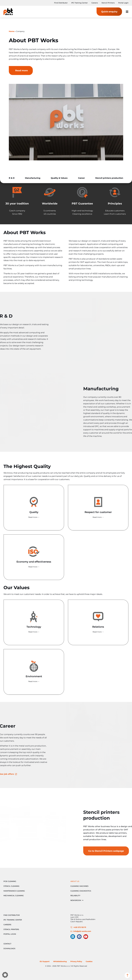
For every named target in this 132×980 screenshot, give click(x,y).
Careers (95, 3)
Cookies (89, 961)
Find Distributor (61, 3)
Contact (7, 944)
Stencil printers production (109, 178)
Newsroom (77, 900)
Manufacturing (33, 178)
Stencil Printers (108, 3)
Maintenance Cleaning (14, 891)
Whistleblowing (60, 961)
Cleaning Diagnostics (81, 891)
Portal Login (123, 3)
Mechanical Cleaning (14, 896)
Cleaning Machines (79, 886)
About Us (75, 881)
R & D (12, 178)
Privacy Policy (76, 961)
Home (12, 31)
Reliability (75, 896)
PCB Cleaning (10, 881)
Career (81, 178)
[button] (5, 975)
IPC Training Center (80, 3)
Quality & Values (59, 178)
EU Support (45, 961)
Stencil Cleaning (11, 886)
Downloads (9, 949)
